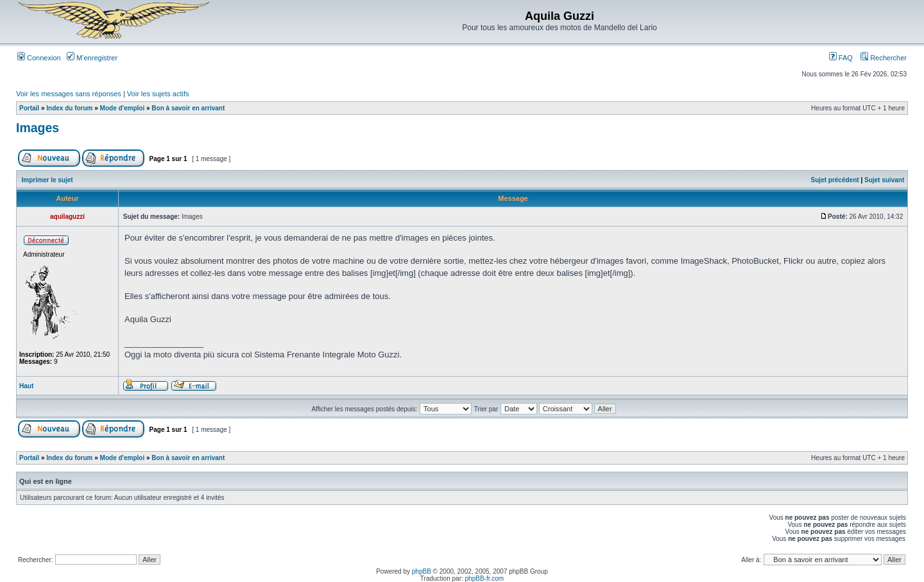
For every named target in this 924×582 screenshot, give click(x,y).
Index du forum (69, 108)
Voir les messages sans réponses (69, 94)
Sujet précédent (835, 180)
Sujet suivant (884, 180)
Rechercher (884, 58)
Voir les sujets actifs (158, 94)
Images (38, 128)
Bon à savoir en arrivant (188, 108)
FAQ (841, 58)
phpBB (422, 571)
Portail (29, 108)
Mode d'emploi (123, 108)
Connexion (39, 58)
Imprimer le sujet (47, 180)
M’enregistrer (92, 58)
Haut (26, 386)
